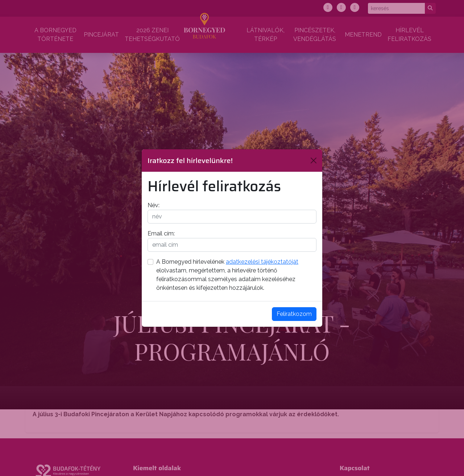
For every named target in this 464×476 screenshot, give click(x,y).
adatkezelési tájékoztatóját (262, 262)
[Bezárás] (314, 160)
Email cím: (161, 233)
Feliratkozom (294, 314)
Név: (154, 205)
